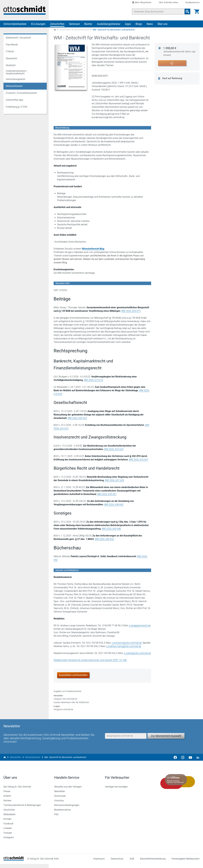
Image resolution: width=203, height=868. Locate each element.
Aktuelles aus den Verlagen (68, 791)
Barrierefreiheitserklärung (153, 863)
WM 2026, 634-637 (107, 494)
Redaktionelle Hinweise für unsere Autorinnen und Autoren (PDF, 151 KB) (90, 660)
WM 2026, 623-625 (114, 449)
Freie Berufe (12, 45)
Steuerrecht (11, 59)
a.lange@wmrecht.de (140, 626)
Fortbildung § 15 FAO (17, 107)
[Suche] (158, 12)
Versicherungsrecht (15, 79)
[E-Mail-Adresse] (126, 740)
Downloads (60, 800)
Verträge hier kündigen (116, 791)
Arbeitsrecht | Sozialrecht (18, 38)
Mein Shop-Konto (143, 2)
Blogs (139, 24)
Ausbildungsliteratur (109, 24)
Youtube (8, 837)
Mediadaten (10, 818)
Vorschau (59, 805)
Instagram (9, 841)
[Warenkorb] (197, 12)
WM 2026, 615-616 (93, 380)
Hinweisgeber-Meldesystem (186, 863)
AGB (132, 863)
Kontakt (7, 823)
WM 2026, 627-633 (114, 481)
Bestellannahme (62, 814)
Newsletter (60, 795)
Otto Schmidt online (168, 3)
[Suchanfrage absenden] (187, 12)
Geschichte (9, 814)
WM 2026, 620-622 (77, 418)
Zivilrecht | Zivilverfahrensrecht (21, 93)
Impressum (99, 863)
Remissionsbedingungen (67, 809)
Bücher (88, 24)
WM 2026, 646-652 (104, 539)
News (150, 24)
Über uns (162, 24)
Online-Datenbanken (15, 24)
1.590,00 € (180, 52)
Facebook (8, 828)
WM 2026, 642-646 (111, 529)
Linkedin (8, 832)
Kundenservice (193, 3)
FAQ (56, 818)
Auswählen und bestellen (73, 675)
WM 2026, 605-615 (131, 311)
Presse (7, 795)
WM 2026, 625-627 (139, 460)
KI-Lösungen (38, 24)
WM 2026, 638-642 (114, 505)
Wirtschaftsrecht (82, 30)
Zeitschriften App (14, 100)
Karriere (7, 805)
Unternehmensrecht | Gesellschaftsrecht (16, 73)
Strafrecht (11, 66)
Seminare (74, 24)
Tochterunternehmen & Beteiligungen (22, 809)
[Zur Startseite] (55, 30)
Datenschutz (117, 863)
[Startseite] (14, 864)
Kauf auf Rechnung (172, 79)
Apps (128, 24)
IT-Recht (10, 52)
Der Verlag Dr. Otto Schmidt (17, 791)
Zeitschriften (57, 24)
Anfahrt (7, 800)
